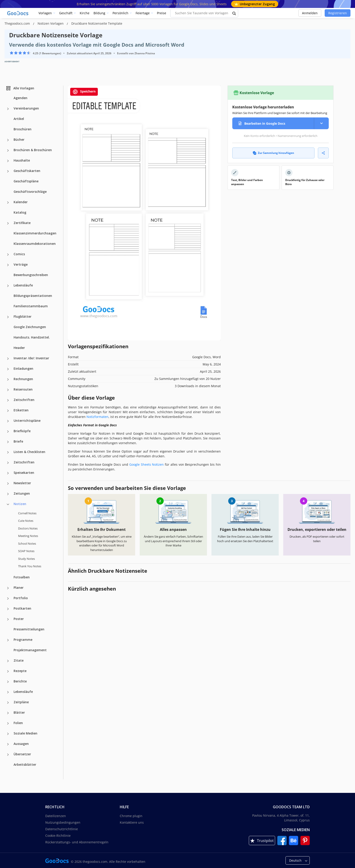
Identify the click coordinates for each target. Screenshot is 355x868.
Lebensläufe (23, 285)
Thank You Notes (30, 566)
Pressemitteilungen (29, 629)
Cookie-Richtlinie (58, 836)
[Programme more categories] (8, 640)
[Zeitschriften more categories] (8, 400)
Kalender (21, 202)
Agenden (20, 98)
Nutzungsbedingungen (63, 822)
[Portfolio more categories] (8, 599)
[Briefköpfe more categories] (8, 432)
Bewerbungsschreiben (31, 275)
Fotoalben (22, 577)
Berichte (20, 681)
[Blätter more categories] (8, 713)
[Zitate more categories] (8, 661)
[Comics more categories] (8, 255)
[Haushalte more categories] (8, 161)
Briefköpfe (22, 431)
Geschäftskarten (27, 171)
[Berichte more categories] (8, 682)
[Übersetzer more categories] (8, 755)
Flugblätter (23, 316)
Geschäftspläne (26, 181)
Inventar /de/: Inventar (31, 358)
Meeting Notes (28, 536)
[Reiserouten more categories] (8, 390)
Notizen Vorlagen (51, 23)
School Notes (27, 544)
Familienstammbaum (31, 306)
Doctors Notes (28, 528)
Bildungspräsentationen (33, 296)
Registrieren (338, 13)
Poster (19, 619)
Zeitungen (22, 493)
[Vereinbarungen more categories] (8, 109)
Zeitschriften (24, 400)
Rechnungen (23, 379)
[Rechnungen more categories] (8, 379)
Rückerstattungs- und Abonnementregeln (77, 842)
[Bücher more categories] (8, 140)
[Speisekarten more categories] (8, 473)
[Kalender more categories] (8, 203)
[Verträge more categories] (8, 265)
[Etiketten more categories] (8, 411)
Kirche (85, 13)
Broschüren (23, 129)
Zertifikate (22, 223)
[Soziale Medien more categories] (8, 734)
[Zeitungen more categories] (8, 494)
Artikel (19, 119)
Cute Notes (26, 521)
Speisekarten (24, 473)
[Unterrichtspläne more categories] (8, 421)
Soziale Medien (25, 733)
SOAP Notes (26, 551)
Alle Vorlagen (20, 88)
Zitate (19, 660)
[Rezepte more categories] (8, 671)
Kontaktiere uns (132, 822)
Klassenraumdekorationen (35, 244)
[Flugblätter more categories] (8, 317)
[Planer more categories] (8, 588)
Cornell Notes (27, 513)
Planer (19, 588)
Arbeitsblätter (25, 764)
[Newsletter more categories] (8, 484)
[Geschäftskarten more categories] (8, 171)
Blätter (19, 712)
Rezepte (20, 671)
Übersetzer (22, 754)
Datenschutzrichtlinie (62, 829)
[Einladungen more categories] (8, 369)
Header (19, 348)
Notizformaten (97, 417)
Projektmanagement (30, 650)
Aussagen (21, 744)
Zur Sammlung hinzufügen (273, 153)
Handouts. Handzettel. (32, 337)
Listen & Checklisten (29, 452)
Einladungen (23, 368)
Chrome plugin (131, 816)
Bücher (19, 139)
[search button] (234, 13)
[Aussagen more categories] (8, 744)
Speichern (84, 92)
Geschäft (66, 13)
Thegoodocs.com (18, 23)
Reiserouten (23, 389)
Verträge (21, 264)
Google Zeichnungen (30, 327)
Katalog (20, 212)
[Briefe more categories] (8, 442)
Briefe (18, 441)
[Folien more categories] (8, 723)
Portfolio (21, 598)
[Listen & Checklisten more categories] (8, 452)
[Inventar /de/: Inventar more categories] (8, 359)
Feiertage (143, 13)
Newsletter (22, 483)
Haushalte (22, 160)
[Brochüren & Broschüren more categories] (8, 150)
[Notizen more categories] (8, 504)
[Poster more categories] (8, 619)
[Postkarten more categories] (8, 609)
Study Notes (26, 559)
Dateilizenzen (56, 816)
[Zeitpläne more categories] (8, 703)
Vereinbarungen (26, 108)
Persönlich (120, 13)
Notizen (20, 504)
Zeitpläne (21, 702)
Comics (19, 254)
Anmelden (310, 13)
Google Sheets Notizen (147, 464)
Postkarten (22, 608)
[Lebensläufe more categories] (8, 286)
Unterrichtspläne (27, 421)
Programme (23, 640)
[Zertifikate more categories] (8, 223)
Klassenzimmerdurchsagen (35, 233)
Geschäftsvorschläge (30, 192)
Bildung (99, 13)
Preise (162, 13)
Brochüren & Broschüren (33, 150)
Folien (18, 723)
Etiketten (21, 410)
